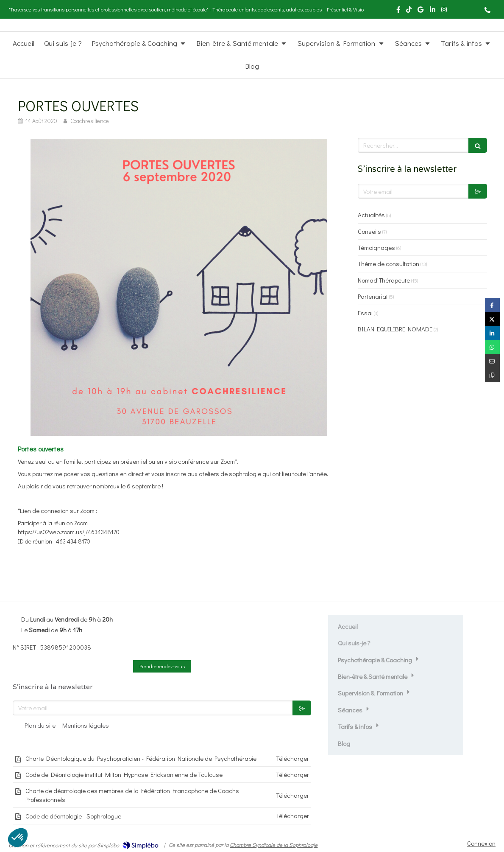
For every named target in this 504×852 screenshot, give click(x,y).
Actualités (371, 215)
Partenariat (373, 296)
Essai (365, 313)
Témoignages (376, 247)
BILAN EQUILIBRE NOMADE (395, 329)
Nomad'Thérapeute (384, 280)
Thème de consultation (388, 263)
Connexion (481, 843)
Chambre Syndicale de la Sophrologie (274, 845)
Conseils (369, 231)
